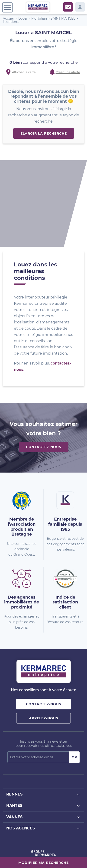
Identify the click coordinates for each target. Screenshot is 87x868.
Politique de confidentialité (29, 856)
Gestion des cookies (63, 856)
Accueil (9, 18)
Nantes (43, 725)
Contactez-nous (44, 367)
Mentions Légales (62, 851)
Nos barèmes (39, 851)
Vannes (43, 737)
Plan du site (19, 851)
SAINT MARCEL (63, 18)
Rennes (43, 714)
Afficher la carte (24, 72)
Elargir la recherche (44, 133)
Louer (23, 18)
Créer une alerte (68, 72)
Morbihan (39, 18)
